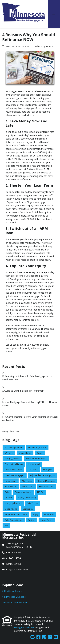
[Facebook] (38, 637)
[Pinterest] (44, 637)
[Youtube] (56, 637)
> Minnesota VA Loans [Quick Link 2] (14, 597)
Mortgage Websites (25, 627)
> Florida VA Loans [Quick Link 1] (12, 591)
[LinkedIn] (50, 637)
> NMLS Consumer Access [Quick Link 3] (16, 602)
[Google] (33, 637)
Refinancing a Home (44, 46)
